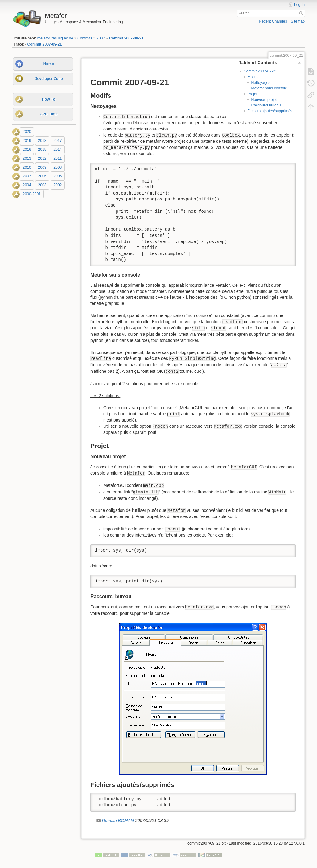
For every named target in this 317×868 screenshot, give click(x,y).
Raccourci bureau (266, 105)
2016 (27, 150)
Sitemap (298, 21)
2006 (42, 176)
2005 (58, 176)
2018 (42, 141)
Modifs (253, 77)
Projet (252, 94)
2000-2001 (32, 194)
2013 (27, 158)
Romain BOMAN (118, 821)
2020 (27, 132)
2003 (42, 185)
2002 (58, 185)
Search (302, 13)
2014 (58, 150)
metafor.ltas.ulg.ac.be (55, 38)
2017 (58, 141)
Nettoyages (261, 83)
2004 (27, 185)
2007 (101, 38)
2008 (58, 167)
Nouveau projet (264, 100)
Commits (85, 38)
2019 (27, 141)
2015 (42, 150)
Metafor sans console (269, 88)
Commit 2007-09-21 (126, 38)
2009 (42, 167)
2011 (58, 158)
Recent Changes (273, 21)
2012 (42, 158)
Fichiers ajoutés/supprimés (270, 111)
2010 (27, 167)
